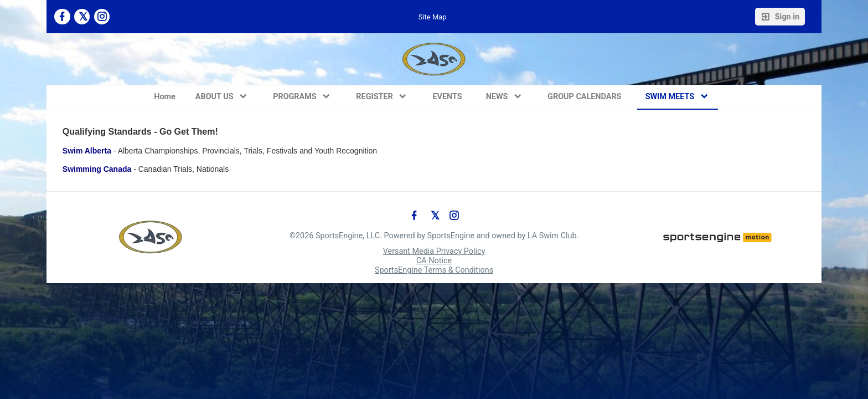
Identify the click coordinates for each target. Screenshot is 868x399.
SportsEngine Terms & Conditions (434, 270)
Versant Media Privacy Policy (434, 251)
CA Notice (434, 261)
